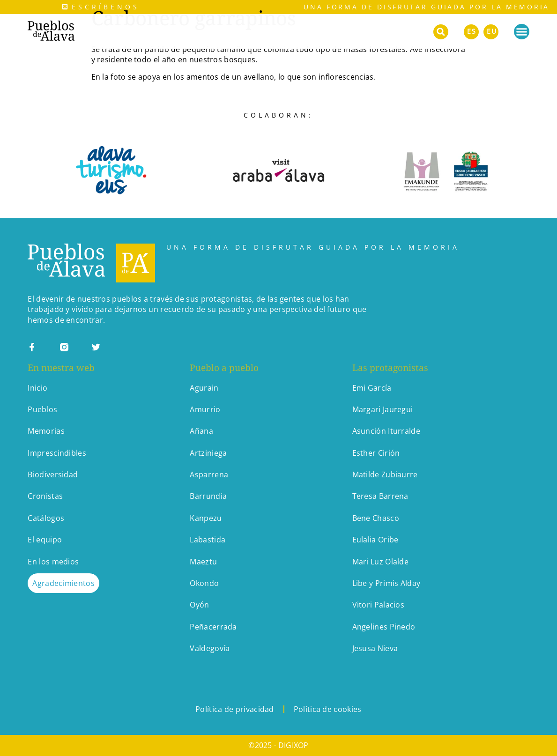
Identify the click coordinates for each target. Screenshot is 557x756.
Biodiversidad (53, 474)
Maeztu (203, 562)
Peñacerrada (213, 627)
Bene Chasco (376, 518)
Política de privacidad (235, 709)
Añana (201, 431)
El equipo (45, 540)
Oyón (199, 605)
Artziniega (208, 453)
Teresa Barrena (380, 496)
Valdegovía (210, 648)
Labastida (208, 540)
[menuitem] (471, 30)
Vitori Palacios (379, 605)
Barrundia (208, 496)
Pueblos (42, 409)
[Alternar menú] (522, 32)
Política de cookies (328, 709)
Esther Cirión (376, 453)
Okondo (204, 583)
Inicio (37, 388)
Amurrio (205, 409)
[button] (441, 32)
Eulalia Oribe (375, 540)
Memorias (46, 431)
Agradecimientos (63, 583)
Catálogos (46, 518)
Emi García (372, 388)
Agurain (204, 388)
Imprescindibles (57, 453)
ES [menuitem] (472, 31)
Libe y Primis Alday (386, 583)
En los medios (53, 562)
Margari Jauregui (383, 409)
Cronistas (45, 496)
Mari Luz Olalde (381, 562)
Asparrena (209, 474)
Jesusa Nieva (375, 648)
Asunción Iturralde (386, 431)
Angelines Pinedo (384, 627)
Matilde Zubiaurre (385, 474)
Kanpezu (206, 518)
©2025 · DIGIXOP (278, 745)
